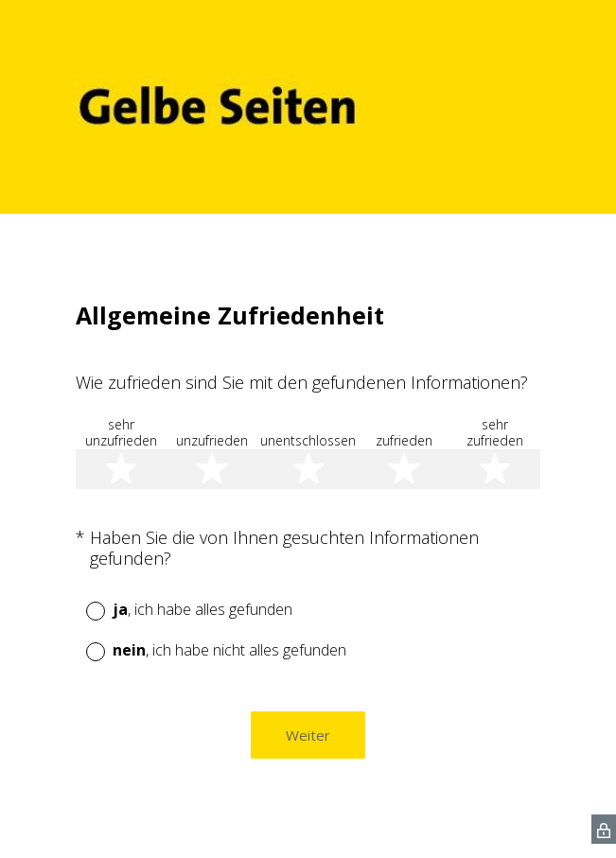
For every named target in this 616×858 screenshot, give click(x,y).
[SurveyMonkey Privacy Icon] (604, 829)
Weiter (308, 735)
